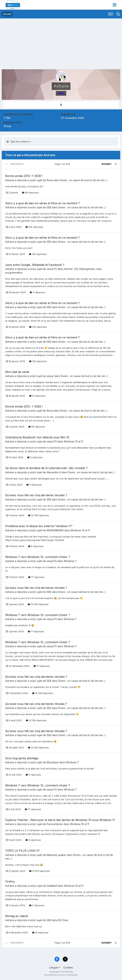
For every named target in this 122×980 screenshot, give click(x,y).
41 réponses (37, 396)
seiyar (50, 376)
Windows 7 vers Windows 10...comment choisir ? (38, 557)
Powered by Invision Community (61, 975)
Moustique (53, 762)
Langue (55, 967)
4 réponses (34, 485)
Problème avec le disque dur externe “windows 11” (39, 526)
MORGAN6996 (55, 530)
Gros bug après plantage (22, 758)
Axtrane (10, 180)
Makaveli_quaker (56, 855)
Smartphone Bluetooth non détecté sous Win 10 (37, 437)
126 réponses (34, 227)
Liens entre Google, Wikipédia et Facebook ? (35, 265)
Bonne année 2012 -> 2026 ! (24, 176)
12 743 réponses (40, 871)
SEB (49, 207)
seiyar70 (52, 269)
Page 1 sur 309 (63, 164)
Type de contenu (19, 142)
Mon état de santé (17, 372)
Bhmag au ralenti (17, 916)
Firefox (10, 881)
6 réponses (36, 546)
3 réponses (37, 292)
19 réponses (40, 932)
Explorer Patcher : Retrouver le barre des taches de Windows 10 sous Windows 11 (60, 820)
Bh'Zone (63, 920)
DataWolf (52, 886)
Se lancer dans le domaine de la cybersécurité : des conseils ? (46, 468)
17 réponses (36, 577)
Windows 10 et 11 (73, 441)
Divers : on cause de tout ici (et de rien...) (84, 180)
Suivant (107, 164)
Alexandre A (54, 472)
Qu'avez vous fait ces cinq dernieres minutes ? (36, 495)
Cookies (68, 967)
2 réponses (35, 457)
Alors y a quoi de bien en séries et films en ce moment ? (42, 203)
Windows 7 (70, 561)
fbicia (50, 180)
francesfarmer (55, 824)
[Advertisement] (43, 45)
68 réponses (30, 193)
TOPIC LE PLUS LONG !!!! (22, 851)
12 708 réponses (39, 515)
